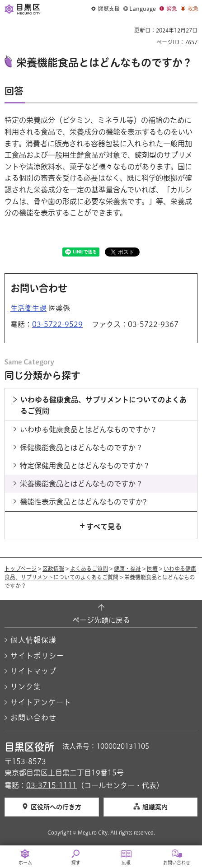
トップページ (21, 569)
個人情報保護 (33, 640)
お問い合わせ (33, 718)
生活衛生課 (28, 308)
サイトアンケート (41, 702)
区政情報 (53, 569)
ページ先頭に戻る (101, 620)
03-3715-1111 (52, 785)
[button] (106, 9)
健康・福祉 (127, 569)
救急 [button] (193, 9)
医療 (152, 569)
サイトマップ (33, 671)
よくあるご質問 (89, 569)
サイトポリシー (37, 656)
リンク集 (26, 686)
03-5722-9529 (57, 324)
